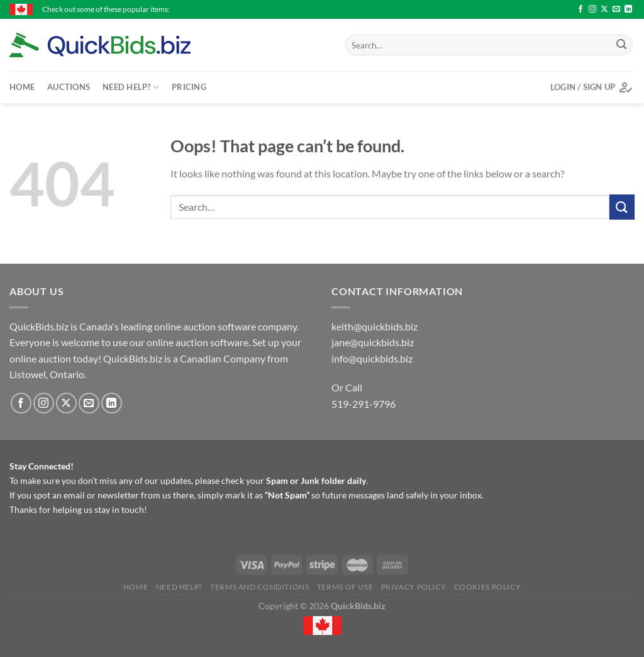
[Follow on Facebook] (580, 9)
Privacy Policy (414, 587)
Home (22, 87)
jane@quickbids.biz (373, 342)
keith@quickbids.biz (375, 326)
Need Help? (131, 87)
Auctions (69, 87)
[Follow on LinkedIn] (628, 9)
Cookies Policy (488, 587)
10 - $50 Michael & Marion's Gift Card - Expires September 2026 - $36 (381, 9)
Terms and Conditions (259, 587)
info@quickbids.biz (372, 358)
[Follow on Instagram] (592, 9)
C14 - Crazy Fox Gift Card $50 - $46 (572, 9)
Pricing (189, 87)
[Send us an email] (616, 9)
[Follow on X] (604, 9)
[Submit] (621, 45)
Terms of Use (345, 587)
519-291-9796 (364, 404)
